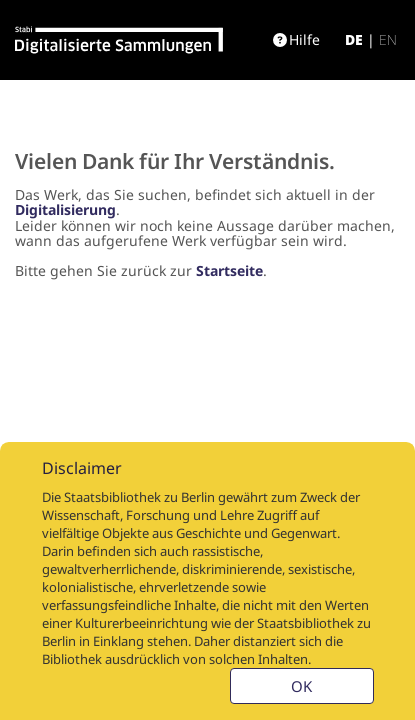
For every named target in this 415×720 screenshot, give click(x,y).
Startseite (229, 270)
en (388, 39)
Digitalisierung (65, 209)
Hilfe (296, 39)
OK (301, 686)
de (354, 39)
